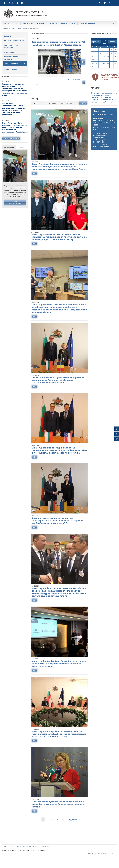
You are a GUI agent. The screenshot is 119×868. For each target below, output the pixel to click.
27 (104, 63)
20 (104, 60)
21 (108, 60)
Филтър (83, 113)
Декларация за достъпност (27, 856)
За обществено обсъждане (11, 46)
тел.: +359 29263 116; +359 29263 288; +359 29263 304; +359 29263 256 (104, 123)
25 (97, 63)
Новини (41, 23)
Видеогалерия (10, 70)
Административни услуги (62, 23)
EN (99, 3)
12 (100, 56)
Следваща (72, 829)
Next (25, 159)
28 (108, 63)
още (34, 183)
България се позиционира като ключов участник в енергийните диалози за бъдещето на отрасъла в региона (58, 814)
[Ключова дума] (69, 113)
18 (97, 60)
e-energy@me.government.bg (104, 114)
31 (93, 67)
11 (97, 56)
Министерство (11, 23)
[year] (104, 41)
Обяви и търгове (88, 23)
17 (93, 60)
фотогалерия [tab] (9, 147)
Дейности (28, 23)
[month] (105, 43)
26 (100, 63)
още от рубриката (11, 138)
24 (93, 63)
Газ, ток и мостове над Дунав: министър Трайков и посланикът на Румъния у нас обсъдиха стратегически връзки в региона (58, 390)
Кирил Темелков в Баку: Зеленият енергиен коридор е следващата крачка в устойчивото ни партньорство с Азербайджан (15, 127)
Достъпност (8, 856)
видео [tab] (21, 147)
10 (93, 56)
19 (100, 60)
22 (112, 60)
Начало (6, 28)
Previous (5, 159)
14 (108, 56)
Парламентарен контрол (11, 58)
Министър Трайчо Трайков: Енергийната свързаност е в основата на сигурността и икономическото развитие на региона (59, 673)
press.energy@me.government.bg (104, 128)
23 (115, 60)
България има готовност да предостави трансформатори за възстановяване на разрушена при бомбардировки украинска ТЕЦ (58, 530)
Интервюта (9, 52)
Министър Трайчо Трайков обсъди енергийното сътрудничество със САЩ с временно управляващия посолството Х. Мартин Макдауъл (59, 744)
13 (104, 56)
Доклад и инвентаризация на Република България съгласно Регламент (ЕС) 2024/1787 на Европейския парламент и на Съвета (104, 97)
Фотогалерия (23, 28)
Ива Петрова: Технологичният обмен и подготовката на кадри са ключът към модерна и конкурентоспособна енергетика (13, 109)
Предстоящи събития (14, 41)
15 (112, 56)
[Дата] (38, 113)
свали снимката (75, 79)
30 (115, 63)
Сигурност (46, 856)
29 (112, 63)
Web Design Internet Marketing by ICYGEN (102, 864)
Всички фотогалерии (15, 203)
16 (115, 56)
